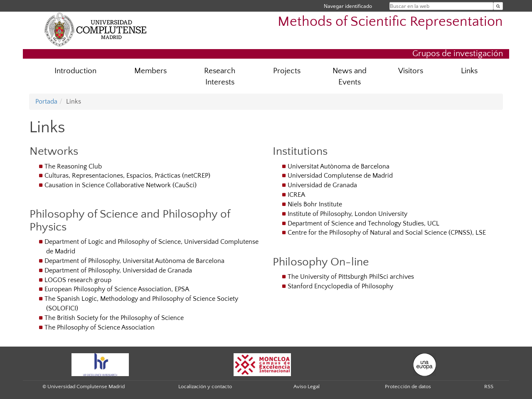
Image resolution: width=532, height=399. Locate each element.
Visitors (411, 71)
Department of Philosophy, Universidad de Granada (118, 270)
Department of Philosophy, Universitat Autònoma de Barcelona (134, 261)
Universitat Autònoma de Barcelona (339, 166)
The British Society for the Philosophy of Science (114, 318)
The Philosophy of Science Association (100, 327)
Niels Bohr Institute (315, 204)
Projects (287, 71)
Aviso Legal (307, 387)
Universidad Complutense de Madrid (340, 176)
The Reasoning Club (73, 166)
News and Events (350, 77)
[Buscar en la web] (498, 6)
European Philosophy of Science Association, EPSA (117, 289)
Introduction (75, 71)
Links (469, 71)
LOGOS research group (78, 280)
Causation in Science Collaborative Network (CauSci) (121, 185)
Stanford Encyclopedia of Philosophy (340, 286)
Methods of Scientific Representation (390, 22)
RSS (489, 387)
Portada (46, 102)
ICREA (296, 195)
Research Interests (220, 77)
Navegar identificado (348, 6)
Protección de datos (408, 387)
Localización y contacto (205, 387)
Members (150, 71)
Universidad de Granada (322, 185)
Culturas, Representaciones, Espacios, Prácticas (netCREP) (127, 176)
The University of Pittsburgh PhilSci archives (351, 277)
